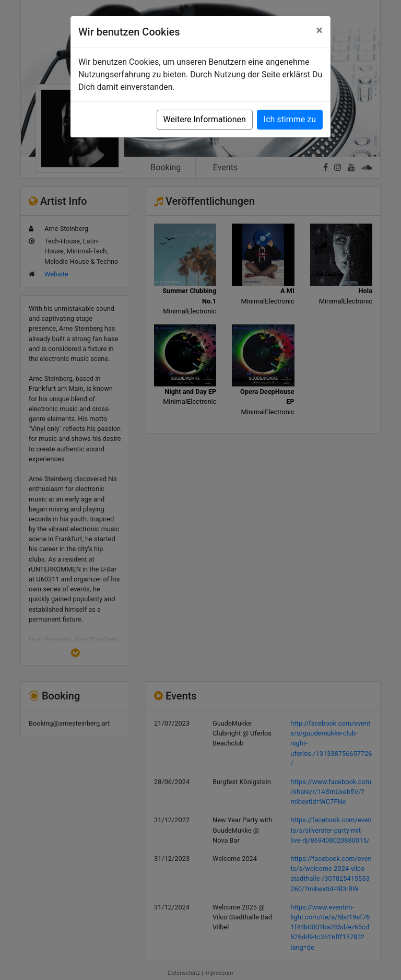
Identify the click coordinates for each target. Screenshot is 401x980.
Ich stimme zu (290, 119)
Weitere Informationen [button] (205, 119)
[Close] (319, 30)
